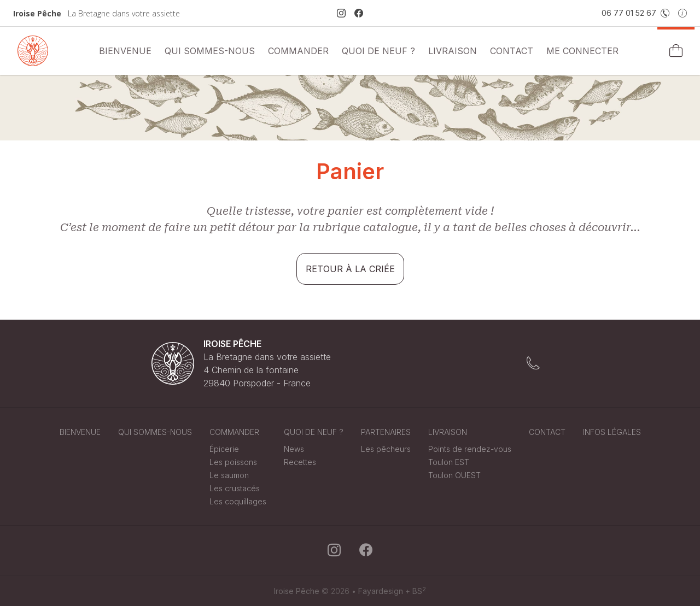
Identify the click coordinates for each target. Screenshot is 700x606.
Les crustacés (235, 488)
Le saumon (229, 475)
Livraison (453, 51)
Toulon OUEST (454, 475)
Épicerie (224, 449)
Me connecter (582, 51)
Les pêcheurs (386, 449)
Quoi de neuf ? (378, 51)
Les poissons (233, 462)
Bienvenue (125, 51)
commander (298, 51)
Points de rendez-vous (470, 449)
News (294, 449)
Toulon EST (449, 462)
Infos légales (612, 432)
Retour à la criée (350, 269)
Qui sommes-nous (210, 51)
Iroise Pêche (297, 591)
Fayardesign (381, 591)
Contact (512, 51)
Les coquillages (238, 501)
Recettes (300, 462)
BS (419, 591)
